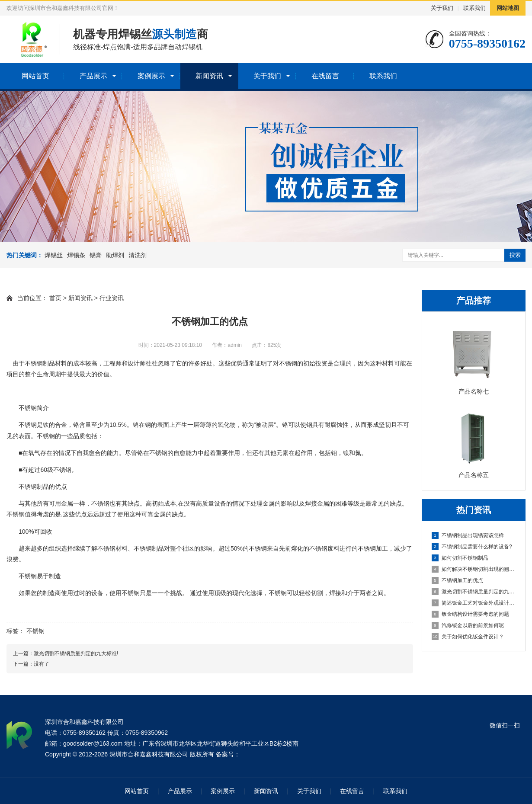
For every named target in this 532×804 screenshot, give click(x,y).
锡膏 (96, 255)
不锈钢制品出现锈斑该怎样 (468, 535)
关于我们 (442, 8)
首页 (55, 298)
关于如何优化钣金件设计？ (468, 637)
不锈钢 (35, 631)
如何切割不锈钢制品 (460, 558)
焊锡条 (76, 255)
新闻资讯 (209, 76)
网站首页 (35, 76)
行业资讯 (112, 298)
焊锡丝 (54, 255)
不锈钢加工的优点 (457, 580)
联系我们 (474, 8)
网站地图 (508, 8)
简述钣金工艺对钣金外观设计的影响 (474, 603)
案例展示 (151, 76)
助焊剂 (115, 255)
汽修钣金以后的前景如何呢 (468, 625)
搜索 (515, 255)
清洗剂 (138, 255)
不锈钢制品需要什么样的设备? (472, 547)
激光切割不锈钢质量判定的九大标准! (474, 592)
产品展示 (93, 76)
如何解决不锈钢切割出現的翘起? (474, 569)
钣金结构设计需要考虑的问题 (470, 614)
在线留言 (325, 76)
